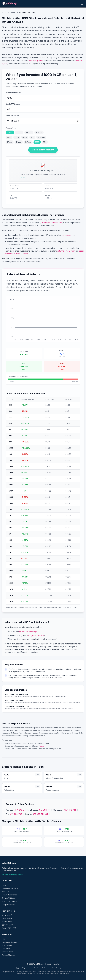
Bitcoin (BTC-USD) (9, 928)
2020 (37, 142)
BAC (20, 810)
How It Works (7, 945)
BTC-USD (41, 137)
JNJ (40, 810)
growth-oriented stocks (52, 223)
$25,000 (39, 132)
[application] (43, 319)
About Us (5, 892)
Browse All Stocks (9, 898)
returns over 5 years (66, 251)
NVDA (25, 137)
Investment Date (12, 115)
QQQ (16, 814)
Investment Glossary (10, 942)
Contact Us (6, 949)
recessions (67, 235)
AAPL (9, 137)
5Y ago (19, 142)
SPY (32, 137)
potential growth (36, 61)
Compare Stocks (8, 905)
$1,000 (10, 132)
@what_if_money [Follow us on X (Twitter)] (23, 968)
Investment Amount (14, 93)
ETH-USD (45, 814)
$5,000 (19, 132)
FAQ (3, 939)
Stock (13, 12)
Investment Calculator (10, 888)
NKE (75, 810)
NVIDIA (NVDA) (8, 922)
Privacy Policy (7, 952)
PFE (49, 810)
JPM (16, 810)
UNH (45, 810)
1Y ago (10, 142)
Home (4, 12)
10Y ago (28, 142)
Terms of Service (8, 955)
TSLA (17, 137)
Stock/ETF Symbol (13, 104)
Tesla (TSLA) (7, 918)
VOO (20, 814)
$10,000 (29, 132)
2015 (45, 142)
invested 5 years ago (28, 632)
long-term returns (36, 635)
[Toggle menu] (82, 4)
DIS (71, 810)
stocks (41, 746)
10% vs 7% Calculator (10, 901)
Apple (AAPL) (7, 915)
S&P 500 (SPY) (8, 925)
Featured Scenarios (9, 895)
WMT (66, 810)
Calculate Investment (43, 150)
